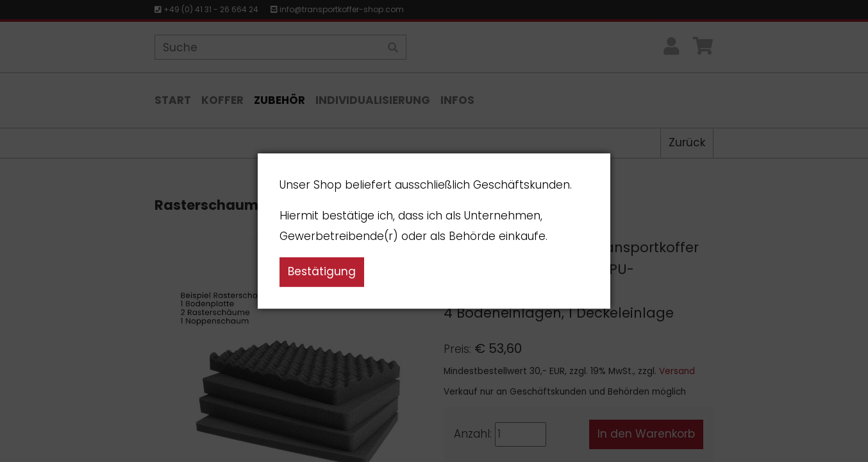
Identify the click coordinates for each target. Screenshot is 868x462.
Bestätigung (322, 271)
